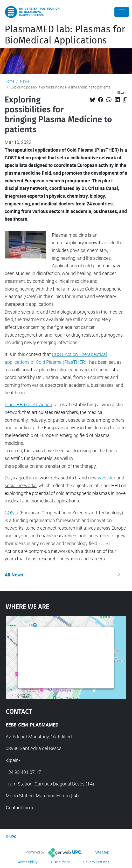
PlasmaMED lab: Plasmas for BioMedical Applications (65, 35)
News (25, 81)
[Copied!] (125, 100)
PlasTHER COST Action (28, 405)
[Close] (122, 12)
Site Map (102, 852)
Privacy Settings (96, 862)
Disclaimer (59, 862)
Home (9, 81)
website (106, 478)
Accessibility (28, 862)
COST (11, 513)
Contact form (19, 808)
